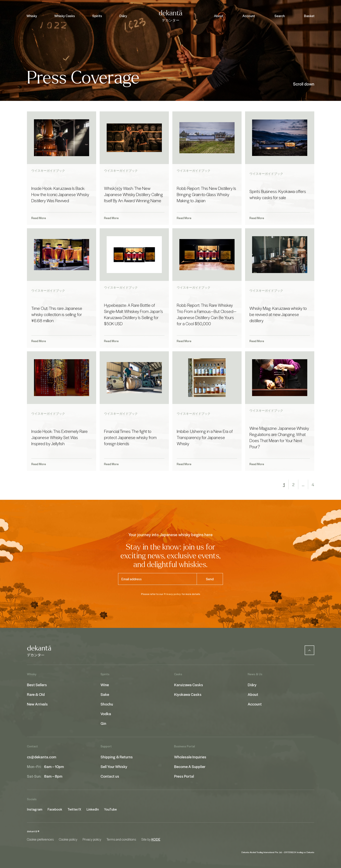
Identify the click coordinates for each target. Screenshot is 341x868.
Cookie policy (68, 839)
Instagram (35, 809)
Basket (309, 16)
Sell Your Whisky (114, 766)
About (219, 16)
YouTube (110, 809)
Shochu (107, 704)
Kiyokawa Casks (188, 694)
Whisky (32, 16)
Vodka (106, 714)
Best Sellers (37, 685)
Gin (103, 723)
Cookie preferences (40, 839)
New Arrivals (37, 704)
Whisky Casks (65, 16)
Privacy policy (172, 594)
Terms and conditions (121, 839)
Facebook (55, 809)
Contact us (110, 776)
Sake (105, 694)
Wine (105, 685)
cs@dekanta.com (42, 757)
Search (280, 16)
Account (249, 16)
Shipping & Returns (117, 757)
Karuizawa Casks (189, 685)
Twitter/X (74, 809)
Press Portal (184, 776)
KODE (156, 839)
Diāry (123, 16)
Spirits (97, 16)
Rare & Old (36, 694)
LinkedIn (93, 809)
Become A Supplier (190, 766)
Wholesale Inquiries (190, 757)
